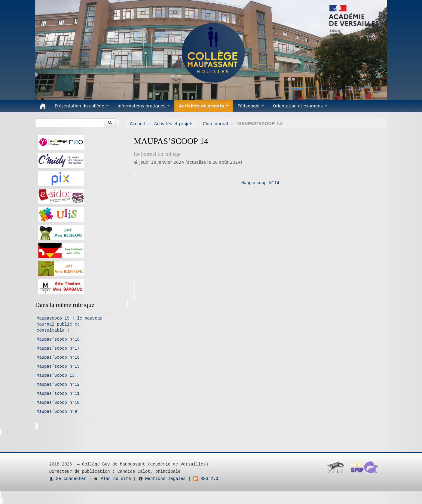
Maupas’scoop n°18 (58, 339)
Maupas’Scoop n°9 (57, 412)
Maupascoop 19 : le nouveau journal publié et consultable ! (69, 324)
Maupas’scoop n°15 (58, 366)
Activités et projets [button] (204, 106)
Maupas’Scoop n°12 (58, 385)
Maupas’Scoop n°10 (58, 403)
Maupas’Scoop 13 (56, 376)
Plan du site (112, 479)
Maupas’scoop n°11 (58, 394)
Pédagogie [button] (251, 106)
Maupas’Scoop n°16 (58, 357)
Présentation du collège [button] (82, 106)
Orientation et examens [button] (300, 106)
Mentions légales (162, 479)
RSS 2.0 (206, 479)
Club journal (215, 124)
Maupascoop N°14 (260, 183)
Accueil (137, 124)
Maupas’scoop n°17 (58, 348)
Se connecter (68, 479)
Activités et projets (174, 124)
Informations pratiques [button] (144, 106)
